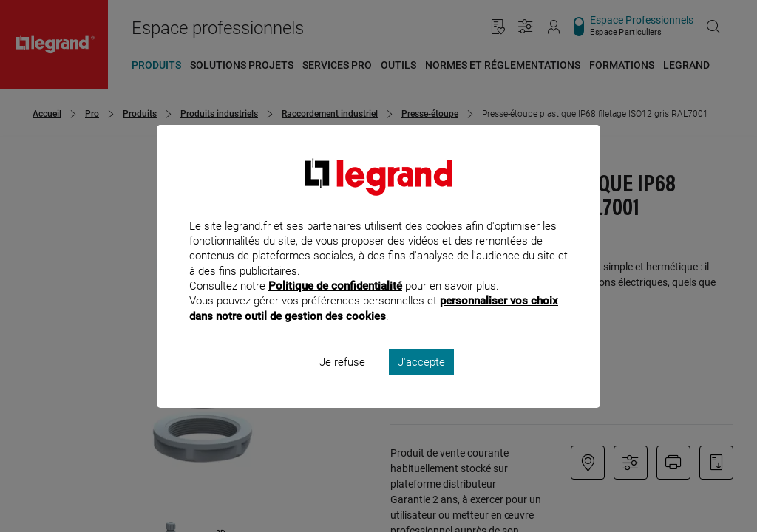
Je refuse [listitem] (342, 381)
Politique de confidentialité (335, 306)
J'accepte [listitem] (421, 381)
